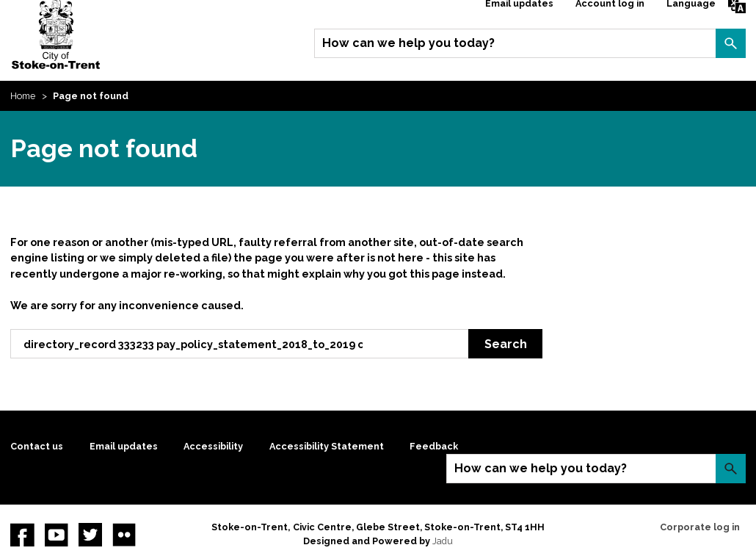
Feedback (434, 446)
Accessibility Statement (327, 446)
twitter (90, 535)
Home (23, 96)
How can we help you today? (408, 43)
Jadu (443, 541)
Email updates (124, 446)
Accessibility (213, 446)
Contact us (37, 446)
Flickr (124, 535)
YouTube (57, 535)
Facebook (22, 535)
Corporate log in (700, 527)
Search (730, 43)
